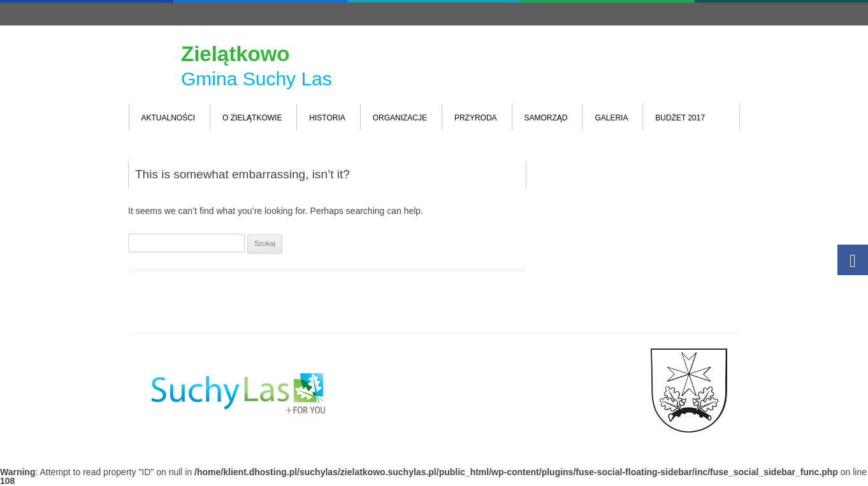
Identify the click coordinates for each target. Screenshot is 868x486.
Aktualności (169, 118)
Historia (327, 118)
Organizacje (400, 118)
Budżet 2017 (680, 118)
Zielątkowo (235, 54)
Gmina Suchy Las (257, 79)
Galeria (611, 118)
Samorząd (546, 118)
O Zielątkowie (252, 118)
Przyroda (476, 118)
